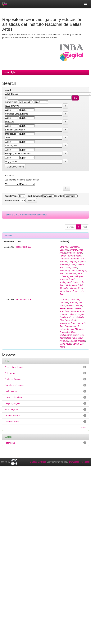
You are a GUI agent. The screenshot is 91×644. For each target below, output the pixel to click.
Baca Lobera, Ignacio (14, 367)
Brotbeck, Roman (74, 253)
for (6, 98)
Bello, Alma (72, 285)
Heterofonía (10, 443)
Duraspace (74, 462)
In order (59, 196)
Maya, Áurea (65, 291)
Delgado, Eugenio (77, 262)
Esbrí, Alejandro (12, 410)
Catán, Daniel (71, 268)
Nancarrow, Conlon (68, 270)
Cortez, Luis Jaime (13, 397)
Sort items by (34, 196)
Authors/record (12, 201)
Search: (8, 90)
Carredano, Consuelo (14, 385)
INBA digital (10, 72)
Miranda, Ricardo (77, 288)
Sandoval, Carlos (67, 265)
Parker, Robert (66, 256)
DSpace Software (38, 462)
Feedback (86, 462)
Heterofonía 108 (24, 247)
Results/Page (11, 196)
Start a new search (15, 167)
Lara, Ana (64, 247)
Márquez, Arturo (12, 422)
